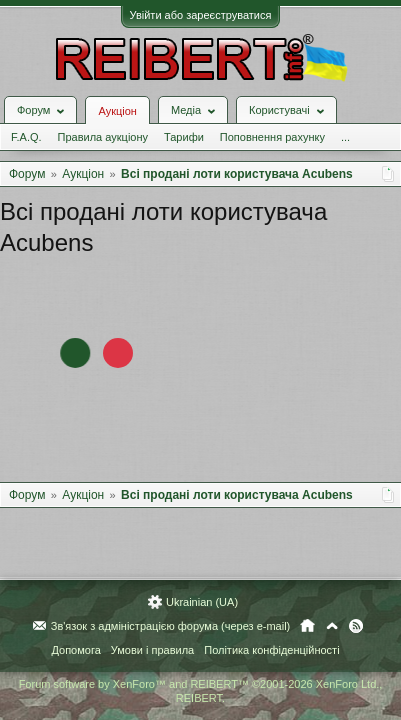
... (345, 137)
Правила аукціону (103, 137)
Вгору (332, 626)
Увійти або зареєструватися (201, 15)
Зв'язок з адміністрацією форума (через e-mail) (171, 626)
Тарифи (184, 137)
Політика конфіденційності (271, 650)
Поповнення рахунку (272, 137)
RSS (356, 626)
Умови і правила (152, 650)
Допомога (75, 650)
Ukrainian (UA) (202, 602)
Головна (307, 626)
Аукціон (117, 111)
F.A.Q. (26, 137)
